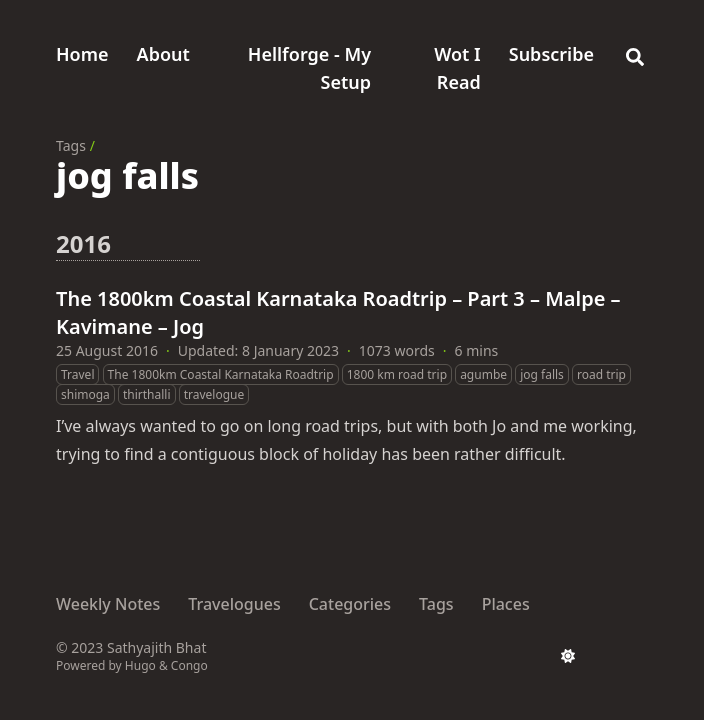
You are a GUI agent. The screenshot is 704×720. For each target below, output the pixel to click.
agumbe (483, 374)
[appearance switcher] (568, 656)
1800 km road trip (397, 374)
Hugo (140, 665)
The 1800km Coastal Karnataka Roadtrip (221, 374)
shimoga (85, 394)
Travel (77, 374)
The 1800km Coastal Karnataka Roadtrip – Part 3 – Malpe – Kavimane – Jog (338, 312)
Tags (71, 145)
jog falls (542, 374)
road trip (601, 374)
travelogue (214, 394)
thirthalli (147, 394)
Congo (189, 665)
